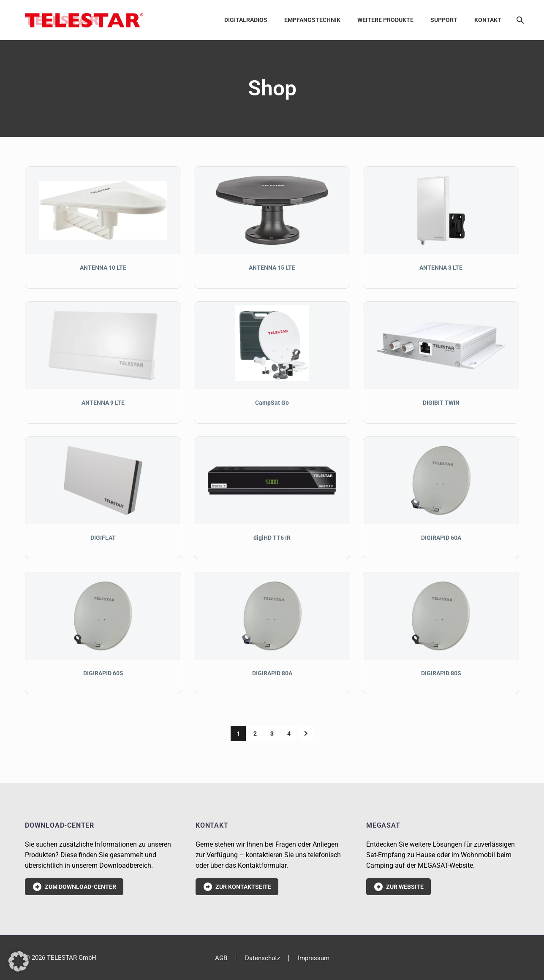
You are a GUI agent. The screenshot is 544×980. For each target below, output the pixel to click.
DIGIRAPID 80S (441, 673)
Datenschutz (262, 958)
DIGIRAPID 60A (441, 538)
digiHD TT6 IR (272, 538)
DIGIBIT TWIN (441, 403)
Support (444, 20)
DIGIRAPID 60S (103, 673)
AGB (221, 958)
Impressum (314, 958)
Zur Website (398, 887)
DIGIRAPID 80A (272, 673)
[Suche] (519, 20)
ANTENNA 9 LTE (103, 403)
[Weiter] (306, 734)
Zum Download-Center (74, 887)
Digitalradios (246, 20)
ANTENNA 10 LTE (103, 268)
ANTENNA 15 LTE (272, 268)
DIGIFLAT (103, 538)
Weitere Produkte (385, 20)
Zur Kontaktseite (237, 887)
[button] (19, 961)
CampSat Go (272, 403)
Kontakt (488, 20)
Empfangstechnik (312, 20)
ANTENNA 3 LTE (441, 268)
